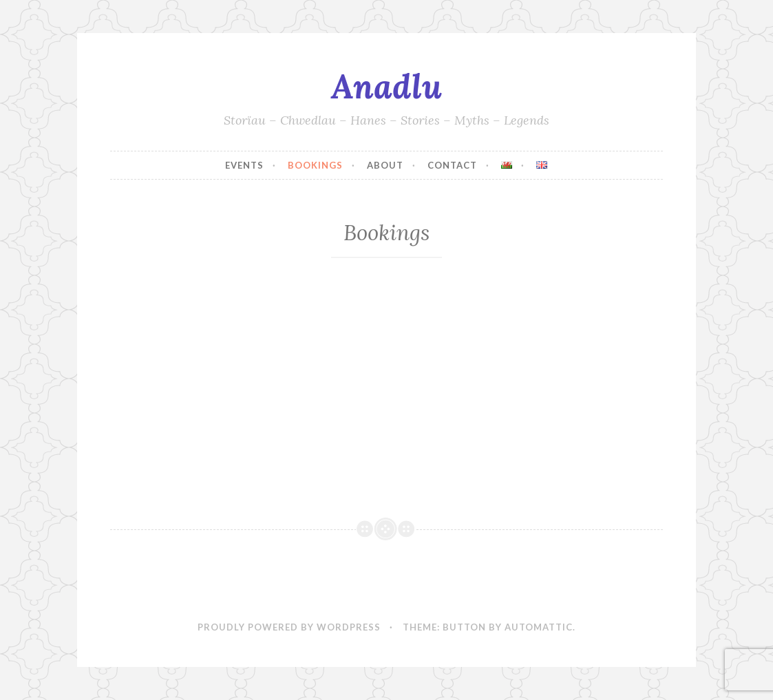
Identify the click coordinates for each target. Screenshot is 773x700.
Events (244, 165)
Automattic (539, 627)
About (385, 165)
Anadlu (386, 86)
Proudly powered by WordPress (289, 627)
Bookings (315, 165)
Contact (452, 165)
